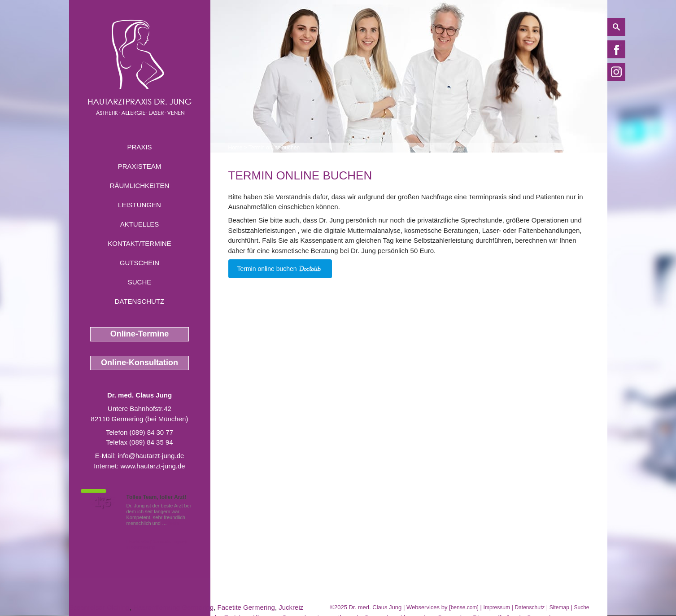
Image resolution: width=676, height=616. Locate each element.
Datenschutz (140, 301)
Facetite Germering (246, 607)
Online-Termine (140, 334)
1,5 (103, 502)
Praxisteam (140, 166)
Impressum (497, 607)
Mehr (174, 523)
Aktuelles (140, 224)
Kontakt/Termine (139, 243)
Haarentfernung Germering (173, 607)
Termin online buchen (274, 148)
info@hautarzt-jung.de (151, 456)
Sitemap (559, 607)
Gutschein (140, 263)
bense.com (464, 607)
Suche (140, 282)
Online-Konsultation (140, 363)
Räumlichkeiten (140, 186)
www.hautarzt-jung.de (153, 466)
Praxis (139, 147)
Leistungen (140, 205)
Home (236, 148)
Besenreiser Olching (99, 607)
